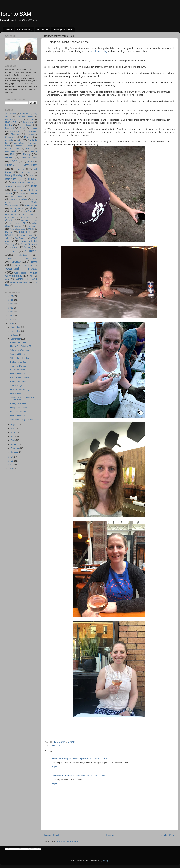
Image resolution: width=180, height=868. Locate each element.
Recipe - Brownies (19, 408)
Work (35, 279)
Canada (15, 131)
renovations (27, 235)
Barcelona (9, 119)
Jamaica (9, 186)
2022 (11, 308)
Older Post (168, 835)
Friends (19, 169)
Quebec (31, 229)
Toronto (15, 262)
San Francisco (21, 238)
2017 (11, 457)
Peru (10, 223)
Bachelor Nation (25, 116)
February (15, 448)
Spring (28, 247)
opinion (25, 220)
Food (14, 161)
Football (31, 162)
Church (28, 137)
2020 (11, 316)
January (15, 452)
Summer (31, 251)
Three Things (31, 258)
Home (9, 29)
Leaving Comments (62, 29)
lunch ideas (33, 196)
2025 (11, 296)
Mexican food (31, 205)
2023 (11, 304)
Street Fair (11, 251)
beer (31, 119)
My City (28, 211)
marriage (9, 202)
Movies (34, 208)
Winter (20, 279)
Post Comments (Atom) (67, 841)
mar (33, 199)
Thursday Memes (18, 366)
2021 (11, 312)
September (16, 339)
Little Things (16, 196)
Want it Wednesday (22, 265)
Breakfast (10, 128)
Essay (22, 151)
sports (14, 247)
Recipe (9, 235)
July (13, 428)
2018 (11, 324)
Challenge (16, 134)
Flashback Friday (29, 158)
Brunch (22, 128)
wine (7, 279)
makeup (24, 199)
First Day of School (19, 412)
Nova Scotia (26, 217)
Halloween (26, 172)
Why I (32, 276)
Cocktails (9, 140)
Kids (34, 186)
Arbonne (24, 113)
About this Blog (25, 29)
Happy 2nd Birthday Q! (21, 346)
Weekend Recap (21, 269)
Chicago (31, 134)
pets (17, 223)
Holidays (33, 179)
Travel (34, 262)
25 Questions (11, 114)
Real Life (25, 232)
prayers (18, 226)
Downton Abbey (12, 149)
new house (10, 214)
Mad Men (13, 199)
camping (34, 128)
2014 (11, 469)
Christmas (11, 137)
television (23, 255)
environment (10, 151)
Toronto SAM (16, 14)
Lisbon (23, 193)
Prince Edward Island (17, 229)
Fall (12, 154)
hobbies (11, 179)
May (13, 436)
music (14, 211)
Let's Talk (19, 190)
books (8, 125)
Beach (20, 119)
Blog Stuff (56, 745)
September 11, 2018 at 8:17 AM (91, 775)
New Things (27, 214)
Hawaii (31, 176)
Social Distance (29, 244)
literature (34, 193)
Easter (29, 149)
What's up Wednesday (20, 350)
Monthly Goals (17, 209)
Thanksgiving (11, 258)
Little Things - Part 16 (20, 378)
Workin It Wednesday (20, 282)
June (13, 432)
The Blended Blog (98, 51)
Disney (30, 146)
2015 (11, 465)
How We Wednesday (22, 182)
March (14, 444)
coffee (19, 140)
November (16, 331)
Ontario (9, 220)
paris (36, 220)
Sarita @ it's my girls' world (65, 758)
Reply (54, 766)
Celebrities (33, 131)
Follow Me (42, 29)
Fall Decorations (18, 370)
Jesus (20, 186)
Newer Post (52, 835)
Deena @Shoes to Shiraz (64, 775)
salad (8, 238)
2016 (11, 461)
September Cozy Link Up (22, 419)
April (13, 440)
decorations (19, 143)
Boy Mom (26, 125)
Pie (24, 223)
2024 (11, 300)
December (16, 327)
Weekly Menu (20, 273)
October (15, 335)
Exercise (34, 151)
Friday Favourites (21, 165)
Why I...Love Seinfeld (20, 358)
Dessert (18, 146)
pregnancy (33, 226)
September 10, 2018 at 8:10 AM (93, 758)
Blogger (106, 860)
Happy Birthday (14, 175)
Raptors (9, 232)
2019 (11, 320)
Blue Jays (28, 122)
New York (10, 217)
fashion (9, 157)
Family (27, 154)
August (14, 424)
